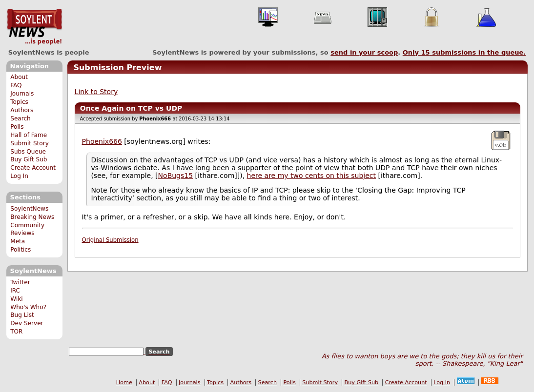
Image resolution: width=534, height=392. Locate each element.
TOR (16, 332)
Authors (22, 110)
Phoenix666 (102, 141)
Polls (17, 127)
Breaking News (32, 217)
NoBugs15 (176, 176)
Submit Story (30, 143)
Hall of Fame (29, 135)
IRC (15, 291)
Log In (19, 176)
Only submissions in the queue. (464, 52)
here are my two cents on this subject (311, 176)
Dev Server (27, 323)
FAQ (16, 85)
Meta (18, 241)
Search (21, 118)
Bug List (22, 315)
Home (124, 382)
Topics (19, 102)
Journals (22, 94)
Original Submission (110, 240)
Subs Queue (28, 152)
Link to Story (96, 92)
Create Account (33, 168)
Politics (21, 250)
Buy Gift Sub (29, 159)
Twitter (20, 282)
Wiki (16, 299)
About (19, 77)
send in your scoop (364, 52)
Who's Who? (28, 307)
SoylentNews (34, 27)
